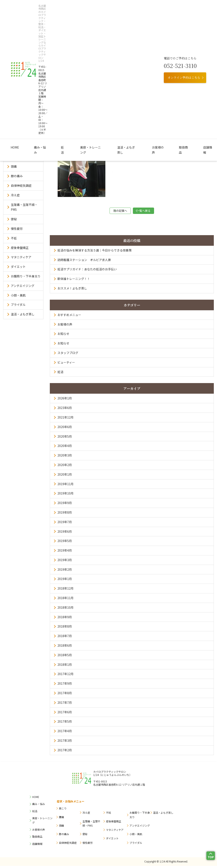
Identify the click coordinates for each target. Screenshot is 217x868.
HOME (32, 42)
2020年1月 (65, 476)
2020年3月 (65, 457)
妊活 (68, 42)
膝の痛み (17, 176)
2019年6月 (65, 534)
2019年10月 (65, 495)
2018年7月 (65, 638)
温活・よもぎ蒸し (120, 42)
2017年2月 (65, 752)
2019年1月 (65, 581)
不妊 (14, 238)
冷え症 (15, 195)
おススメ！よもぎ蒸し (72, 290)
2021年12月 (65, 419)
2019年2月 (65, 572)
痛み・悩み (50, 42)
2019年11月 (65, 486)
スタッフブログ (68, 355)
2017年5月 (65, 723)
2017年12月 (65, 676)
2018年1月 (65, 667)
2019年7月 (65, 524)
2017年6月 (65, 714)
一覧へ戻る (153, 212)
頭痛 (14, 166)
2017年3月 (65, 743)
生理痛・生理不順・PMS (24, 207)
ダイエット (18, 267)
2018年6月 (65, 647)
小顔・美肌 (18, 295)
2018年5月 (65, 657)
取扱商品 (165, 42)
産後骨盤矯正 (20, 248)
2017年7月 (65, 705)
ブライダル (18, 305)
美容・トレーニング (90, 42)
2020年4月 (65, 448)
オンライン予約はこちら (184, 26)
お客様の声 (145, 42)
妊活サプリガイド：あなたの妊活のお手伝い (87, 271)
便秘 (14, 219)
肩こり (15, 147)
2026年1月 (65, 400)
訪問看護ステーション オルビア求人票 (84, 262)
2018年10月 (65, 610)
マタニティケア (21, 257)
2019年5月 (65, 543)
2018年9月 (65, 619)
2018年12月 (65, 590)
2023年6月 (65, 410)
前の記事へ (111, 212)
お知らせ (63, 336)
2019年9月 (65, 505)
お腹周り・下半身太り (26, 276)
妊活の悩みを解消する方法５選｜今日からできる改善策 (95, 252)
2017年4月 (65, 733)
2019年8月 (65, 514)
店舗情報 (184, 42)
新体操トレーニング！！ (74, 281)
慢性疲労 (17, 229)
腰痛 (14, 157)
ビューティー (66, 364)
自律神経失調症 (21, 185)
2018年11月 (65, 600)
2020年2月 (65, 467)
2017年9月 (65, 685)
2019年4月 (65, 552)
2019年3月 (65, 562)
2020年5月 (65, 438)
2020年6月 (65, 429)
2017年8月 (65, 695)
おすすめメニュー (69, 317)
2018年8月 (65, 628)
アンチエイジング (23, 286)
